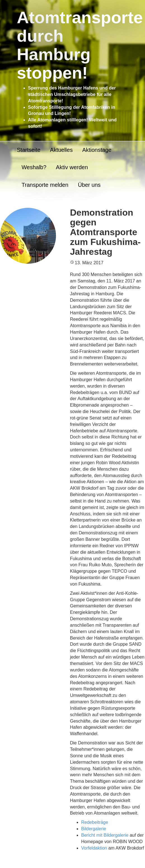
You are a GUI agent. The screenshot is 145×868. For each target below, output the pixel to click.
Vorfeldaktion (94, 848)
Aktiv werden (72, 167)
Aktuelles (61, 150)
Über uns (89, 185)
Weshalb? (34, 167)
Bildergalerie (94, 829)
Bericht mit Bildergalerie (105, 835)
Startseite (29, 150)
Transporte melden (45, 185)
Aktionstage (97, 150)
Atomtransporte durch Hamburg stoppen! (80, 45)
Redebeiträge (95, 822)
